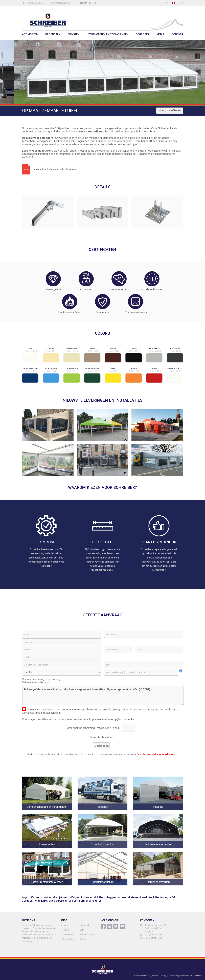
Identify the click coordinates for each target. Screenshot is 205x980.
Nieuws (66, 930)
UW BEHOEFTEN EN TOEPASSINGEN (108, 34)
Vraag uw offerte (170, 110)
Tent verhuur (69, 939)
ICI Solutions (197, 976)
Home (66, 925)
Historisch (85, 925)
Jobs (82, 930)
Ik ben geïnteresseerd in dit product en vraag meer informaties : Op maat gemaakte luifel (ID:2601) (103, 696)
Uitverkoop (68, 935)
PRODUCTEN (53, 34)
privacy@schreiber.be (121, 719)
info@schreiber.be (62, 3)
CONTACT (177, 34)
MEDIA (160, 34)
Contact (84, 939)
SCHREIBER (143, 34)
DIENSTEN (74, 34)
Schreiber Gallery (88, 935)
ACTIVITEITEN (30, 34)
